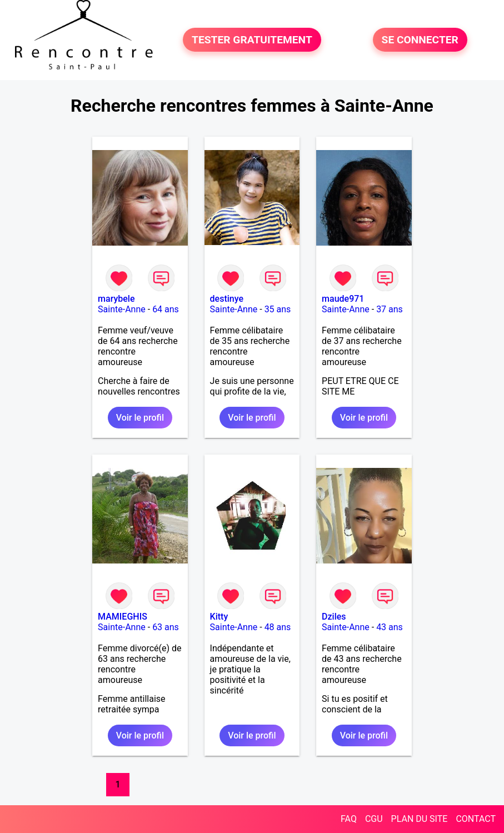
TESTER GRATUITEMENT (252, 40)
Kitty (219, 617)
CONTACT (476, 819)
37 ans (390, 309)
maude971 (343, 299)
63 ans (166, 627)
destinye (227, 299)
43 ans (390, 627)
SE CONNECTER (420, 40)
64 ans (166, 309)
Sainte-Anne (122, 309)
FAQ (349, 819)
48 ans (278, 627)
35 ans (278, 309)
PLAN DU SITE (420, 819)
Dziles (334, 617)
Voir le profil (140, 418)
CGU (374, 819)
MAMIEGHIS (123, 617)
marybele (116, 299)
